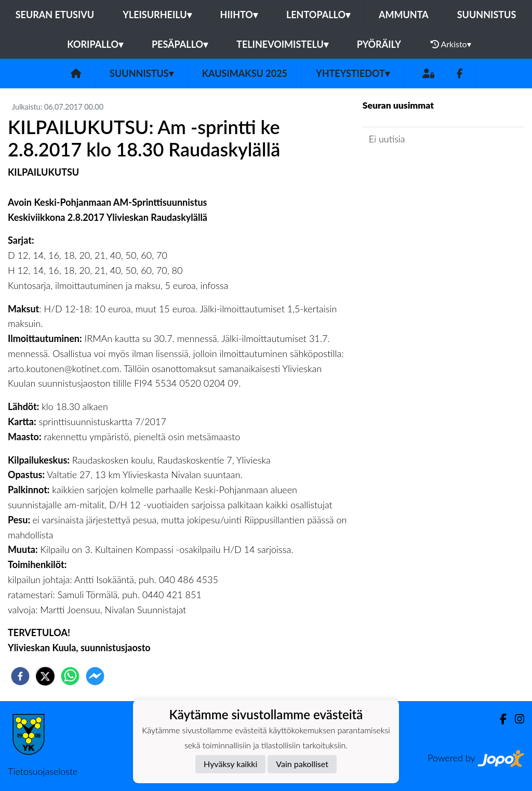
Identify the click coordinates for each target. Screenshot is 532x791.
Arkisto (451, 44)
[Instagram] (515, 719)
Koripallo (95, 44)
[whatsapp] (70, 676)
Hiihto (239, 15)
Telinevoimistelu (282, 44)
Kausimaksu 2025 (245, 73)
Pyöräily (379, 44)
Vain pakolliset (302, 764)
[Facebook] (460, 74)
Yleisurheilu (157, 15)
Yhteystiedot (353, 73)
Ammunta (404, 15)
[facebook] (20, 676)
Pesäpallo (180, 44)
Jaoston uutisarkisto (410, 168)
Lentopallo (318, 15)
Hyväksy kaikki (230, 764)
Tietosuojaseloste (43, 771)
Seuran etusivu (55, 15)
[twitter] (45, 676)
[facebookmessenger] (95, 676)
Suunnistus (487, 15)
